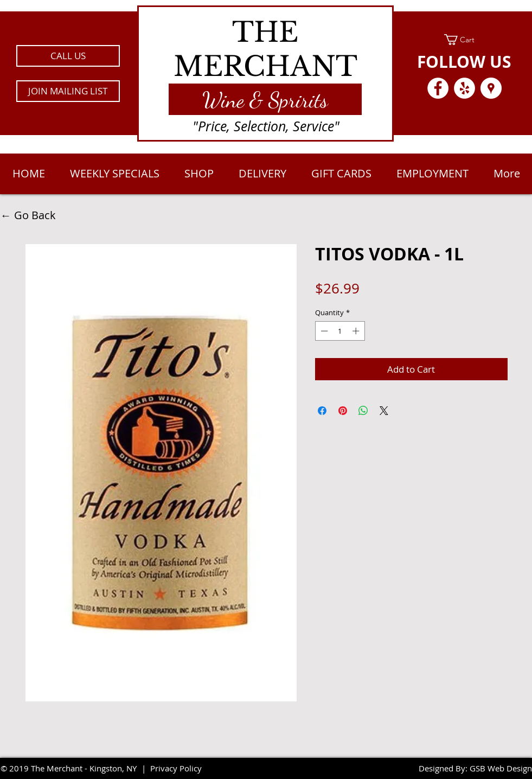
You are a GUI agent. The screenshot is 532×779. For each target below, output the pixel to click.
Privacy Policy (176, 768)
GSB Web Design (501, 768)
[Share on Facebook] (322, 411)
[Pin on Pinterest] (343, 411)
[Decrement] (323, 331)
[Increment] (357, 331)
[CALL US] (68, 56)
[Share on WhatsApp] (363, 411)
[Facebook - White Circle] (438, 88)
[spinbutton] (340, 331)
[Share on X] (384, 411)
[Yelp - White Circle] (464, 88)
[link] (464, 40)
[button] (68, 91)
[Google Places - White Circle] (491, 88)
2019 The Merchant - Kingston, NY (73, 768)
